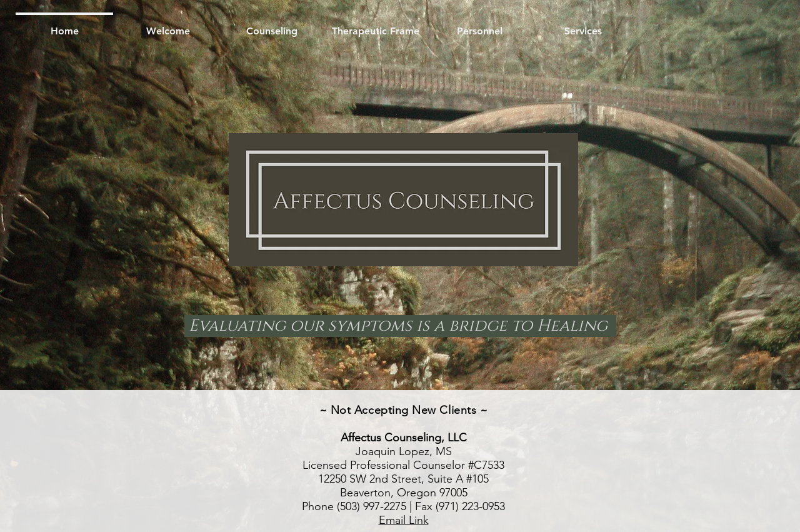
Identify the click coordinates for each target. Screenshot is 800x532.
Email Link (404, 520)
